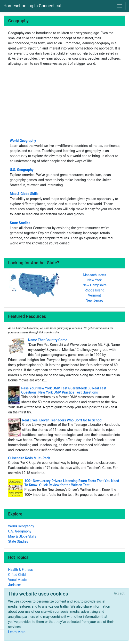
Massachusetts (95, 275)
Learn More (17, 632)
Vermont (94, 295)
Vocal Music (17, 580)
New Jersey (95, 300)
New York (94, 280)
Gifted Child (17, 575)
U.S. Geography (22, 170)
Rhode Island (94, 290)
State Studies (20, 223)
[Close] (119, 594)
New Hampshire (95, 285)
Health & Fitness (21, 570)
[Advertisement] (65, 102)
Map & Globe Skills (24, 194)
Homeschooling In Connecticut (32, 6)
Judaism (15, 585)
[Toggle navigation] (120, 6)
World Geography (23, 141)
